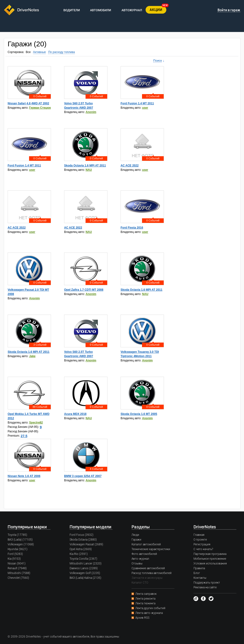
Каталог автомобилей (146, 544)
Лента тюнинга (145, 603)
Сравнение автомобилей (148, 568)
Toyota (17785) (17, 535)
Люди (135, 535)
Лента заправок (146, 594)
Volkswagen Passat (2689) (86, 544)
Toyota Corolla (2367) (83, 559)
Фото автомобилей (144, 554)
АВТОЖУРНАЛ (132, 10)
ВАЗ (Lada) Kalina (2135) (85, 578)
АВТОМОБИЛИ (101, 10)
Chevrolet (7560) (18, 578)
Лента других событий (150, 608)
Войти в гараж (229, 10)
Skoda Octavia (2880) (83, 540)
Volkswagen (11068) (21, 544)
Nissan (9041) (17, 563)
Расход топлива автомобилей (152, 573)
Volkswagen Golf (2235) (85, 573)
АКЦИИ (156, 10)
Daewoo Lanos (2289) (84, 568)
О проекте (200, 540)
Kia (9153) (14, 559)
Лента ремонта (145, 599)
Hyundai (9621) (18, 549)
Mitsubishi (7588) (19, 573)
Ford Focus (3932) (81, 535)
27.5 (24, 436)
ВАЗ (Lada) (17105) (20, 540)
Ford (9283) (15, 554)
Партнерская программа (210, 554)
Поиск (158, 61)
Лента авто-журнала (149, 613)
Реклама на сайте (205, 587)
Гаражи (136, 540)
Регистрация (202, 544)
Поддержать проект (207, 583)
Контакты (200, 578)
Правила (199, 568)
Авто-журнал (140, 559)
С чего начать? (203, 549)
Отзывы (137, 563)
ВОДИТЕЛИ (72, 10)
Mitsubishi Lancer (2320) (86, 563)
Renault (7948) (17, 568)
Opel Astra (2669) (81, 549)
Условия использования (210, 563)
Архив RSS (142, 618)
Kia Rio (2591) (79, 554)
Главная (199, 535)
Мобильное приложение (210, 559)
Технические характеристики (151, 549)
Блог (197, 573)
